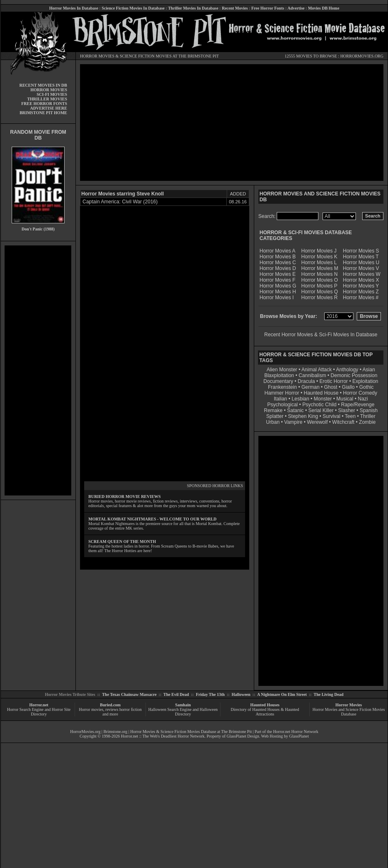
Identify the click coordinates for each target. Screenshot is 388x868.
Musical (345, 399)
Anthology (347, 370)
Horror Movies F (278, 280)
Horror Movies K (319, 257)
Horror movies (91, 709)
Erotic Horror (334, 381)
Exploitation (365, 381)
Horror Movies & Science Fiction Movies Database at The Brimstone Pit (191, 732)
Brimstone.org (115, 732)
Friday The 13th (210, 694)
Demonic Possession (354, 375)
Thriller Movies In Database (193, 8)
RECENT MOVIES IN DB (43, 85)
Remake (273, 410)
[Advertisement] (38, 370)
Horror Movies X (361, 280)
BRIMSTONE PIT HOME (43, 113)
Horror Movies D (278, 268)
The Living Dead (329, 694)
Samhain (183, 705)
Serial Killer (321, 410)
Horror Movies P (319, 286)
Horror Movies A (278, 251)
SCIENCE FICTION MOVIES (145, 56)
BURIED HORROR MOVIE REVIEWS (125, 497)
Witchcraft (343, 422)
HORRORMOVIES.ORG (362, 56)
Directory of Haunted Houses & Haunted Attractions (265, 712)
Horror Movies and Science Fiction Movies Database (349, 712)
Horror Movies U (361, 263)
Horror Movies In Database (74, 8)
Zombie (367, 422)
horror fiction (130, 709)
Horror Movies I (277, 298)
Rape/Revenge (358, 405)
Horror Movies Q (320, 292)
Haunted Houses (265, 705)
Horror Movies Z (361, 292)
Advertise (296, 8)
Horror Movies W (362, 274)
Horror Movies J (319, 251)
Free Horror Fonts (268, 8)
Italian (280, 399)
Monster (323, 399)
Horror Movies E (278, 274)
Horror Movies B (278, 257)
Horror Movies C (278, 263)
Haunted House (321, 393)
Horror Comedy (360, 393)
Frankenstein (282, 387)
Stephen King (303, 416)
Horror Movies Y (361, 286)
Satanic (295, 410)
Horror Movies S (361, 251)
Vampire (293, 422)
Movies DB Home (324, 8)
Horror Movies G (278, 286)
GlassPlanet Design (243, 736)
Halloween (241, 694)
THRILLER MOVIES (47, 99)
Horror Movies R (319, 298)
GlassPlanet (299, 736)
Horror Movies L (319, 263)
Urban (273, 422)
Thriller (368, 416)
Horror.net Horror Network (296, 732)
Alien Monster (282, 370)
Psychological (282, 405)
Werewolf (317, 422)
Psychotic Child (319, 405)
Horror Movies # (361, 298)
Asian (369, 370)
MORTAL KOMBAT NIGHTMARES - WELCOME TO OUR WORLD (153, 519)
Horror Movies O (320, 280)
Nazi (363, 399)
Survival (332, 416)
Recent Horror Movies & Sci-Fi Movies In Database (321, 335)
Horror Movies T (361, 257)
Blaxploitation (279, 375)
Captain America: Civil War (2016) (120, 202)
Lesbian (301, 399)
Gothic (367, 387)
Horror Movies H (278, 292)
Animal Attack (317, 370)
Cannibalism (312, 375)
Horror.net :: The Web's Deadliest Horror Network (163, 736)
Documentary (278, 381)
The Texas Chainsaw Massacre (129, 694)
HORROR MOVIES (97, 56)
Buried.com (110, 705)
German (310, 387)
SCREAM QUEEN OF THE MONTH (122, 542)
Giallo (348, 387)
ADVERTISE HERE (49, 108)
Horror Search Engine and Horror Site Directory (39, 712)
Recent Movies (235, 8)
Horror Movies (349, 705)
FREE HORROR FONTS (44, 104)
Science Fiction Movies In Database (133, 8)
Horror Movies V (361, 268)
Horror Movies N (319, 274)
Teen (350, 416)
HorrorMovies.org (85, 732)
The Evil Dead (176, 694)
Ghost (330, 387)
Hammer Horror (282, 393)
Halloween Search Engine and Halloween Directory (183, 712)
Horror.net (39, 705)
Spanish (369, 410)
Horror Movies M (320, 268)
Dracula (306, 381)
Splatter (275, 416)
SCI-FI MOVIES (52, 94)
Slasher (347, 410)
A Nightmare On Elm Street (282, 694)
